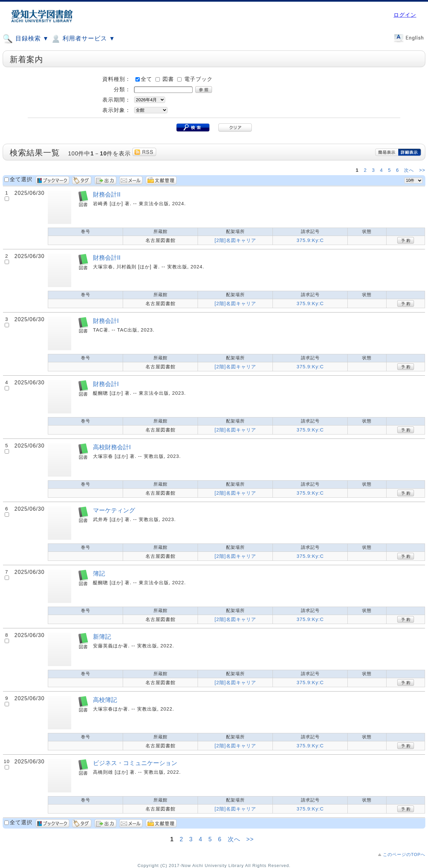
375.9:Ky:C (310, 240)
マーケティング (114, 510)
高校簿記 (105, 700)
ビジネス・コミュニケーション (135, 763)
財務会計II (107, 194)
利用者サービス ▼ (83, 39)
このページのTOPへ (404, 854)
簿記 (99, 573)
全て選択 (21, 179)
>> (422, 170)
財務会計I (106, 321)
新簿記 (102, 637)
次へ (410, 170)
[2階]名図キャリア (235, 240)
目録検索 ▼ (26, 39)
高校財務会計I (112, 447)
